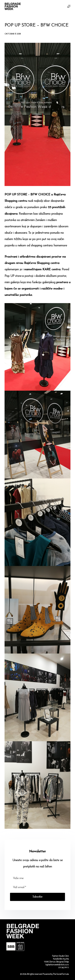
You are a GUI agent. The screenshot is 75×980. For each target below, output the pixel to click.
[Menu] (69, 6)
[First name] (38, 878)
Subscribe (37, 897)
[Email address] (38, 887)
